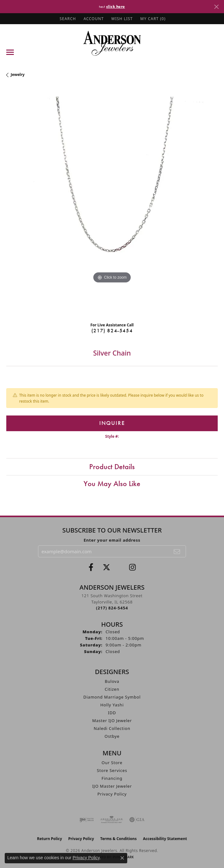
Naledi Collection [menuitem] (112, 728)
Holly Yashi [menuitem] (112, 705)
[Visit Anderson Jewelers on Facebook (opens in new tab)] (91, 567)
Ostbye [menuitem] (112, 736)
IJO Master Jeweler (112, 786)
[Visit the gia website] (137, 820)
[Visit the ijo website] (87, 820)
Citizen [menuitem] (112, 689)
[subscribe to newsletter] (177, 551)
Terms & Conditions (118, 839)
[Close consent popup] (122, 858)
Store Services (112, 770)
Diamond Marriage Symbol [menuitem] (112, 697)
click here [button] (116, 6)
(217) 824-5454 (112, 331)
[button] (67, 19)
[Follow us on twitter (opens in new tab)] (107, 567)
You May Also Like (112, 483)
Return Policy (50, 839)
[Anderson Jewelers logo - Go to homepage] (112, 43)
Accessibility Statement (165, 839)
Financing (112, 778)
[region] (112, 202)
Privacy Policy (112, 794)
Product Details (112, 466)
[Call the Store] (112, 608)
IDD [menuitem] (112, 713)
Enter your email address (112, 540)
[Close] (216, 7)
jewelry (18, 75)
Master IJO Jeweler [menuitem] (112, 721)
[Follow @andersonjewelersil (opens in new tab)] (132, 567)
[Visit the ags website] (112, 820)
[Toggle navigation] (10, 52)
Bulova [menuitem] (112, 681)
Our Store (112, 763)
